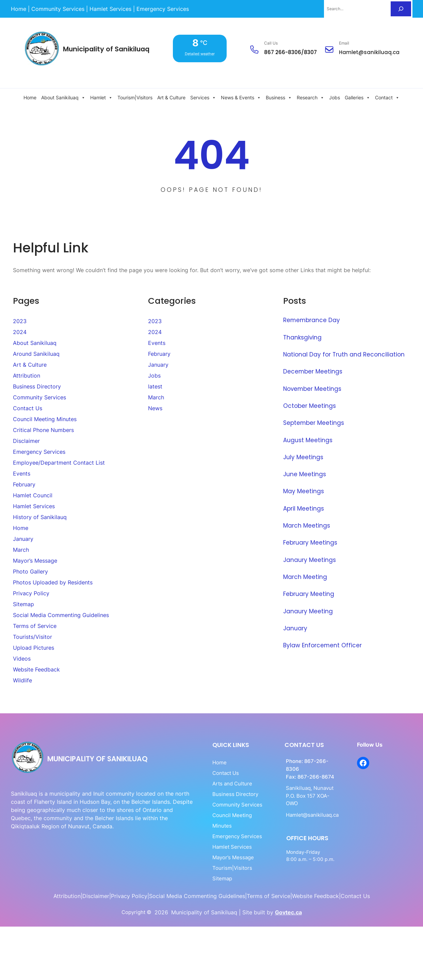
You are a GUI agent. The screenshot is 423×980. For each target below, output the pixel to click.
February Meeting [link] (309, 593)
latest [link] (155, 386)
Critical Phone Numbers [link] (43, 430)
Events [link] (22, 474)
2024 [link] (20, 332)
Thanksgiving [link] (303, 337)
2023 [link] (20, 321)
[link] (19, 9)
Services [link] (203, 98)
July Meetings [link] (303, 456)
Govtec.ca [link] (288, 899)
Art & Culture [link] (171, 97)
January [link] (23, 539)
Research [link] (311, 98)
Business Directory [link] (37, 386)
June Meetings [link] (305, 474)
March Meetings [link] (307, 525)
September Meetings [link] (314, 422)
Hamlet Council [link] (33, 495)
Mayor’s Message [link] (35, 561)
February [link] (24, 484)
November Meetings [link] (313, 388)
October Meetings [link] (310, 405)
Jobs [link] (335, 97)
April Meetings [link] (304, 508)
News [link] (155, 408)
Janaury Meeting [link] (308, 610)
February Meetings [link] (310, 542)
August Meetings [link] (308, 439)
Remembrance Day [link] (312, 320)
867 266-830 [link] (281, 52)
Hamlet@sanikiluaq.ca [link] (369, 52)
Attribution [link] (27, 376)
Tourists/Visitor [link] (32, 637)
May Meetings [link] (304, 491)
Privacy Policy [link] (31, 593)
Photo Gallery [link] (30, 571)
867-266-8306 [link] (307, 761)
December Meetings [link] (313, 371)
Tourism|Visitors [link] (135, 97)
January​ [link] (295, 627)
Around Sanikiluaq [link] (36, 354)
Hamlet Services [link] (34, 506)
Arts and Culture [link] (208, 783)
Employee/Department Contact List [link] (59, 463)
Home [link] (30, 97)
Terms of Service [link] (35, 626)
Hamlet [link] (101, 98)
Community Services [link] (39, 397)
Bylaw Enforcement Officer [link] (323, 644)
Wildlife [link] (22, 680)
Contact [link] (387, 98)
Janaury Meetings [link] (310, 559)
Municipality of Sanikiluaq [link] (108, 49)
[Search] (401, 9)
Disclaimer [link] (26, 441)
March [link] (21, 550)
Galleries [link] (357, 98)
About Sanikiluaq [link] (63, 98)
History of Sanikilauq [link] (40, 517)
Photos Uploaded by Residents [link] (53, 582)
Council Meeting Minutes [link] (45, 419)
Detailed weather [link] (201, 54)
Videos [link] (22, 659)
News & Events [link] (241, 98)
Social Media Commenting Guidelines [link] (61, 615)
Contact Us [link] (28, 408)
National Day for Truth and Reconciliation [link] (344, 354)
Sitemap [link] (23, 604)
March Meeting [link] (305, 576)
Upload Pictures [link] (34, 648)
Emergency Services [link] (39, 452)
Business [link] (279, 98)
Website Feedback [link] (36, 669)
